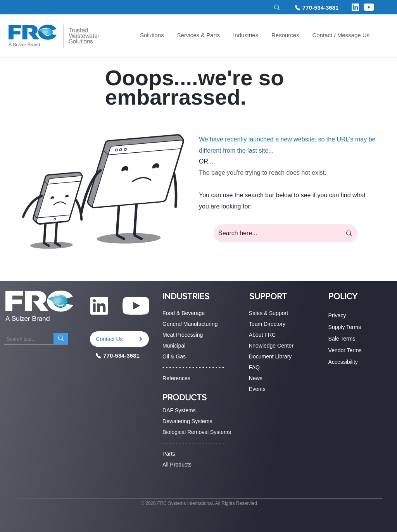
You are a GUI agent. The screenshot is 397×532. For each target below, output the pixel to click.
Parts (169, 454)
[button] (152, 36)
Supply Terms (345, 327)
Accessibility (343, 362)
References (176, 378)
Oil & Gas (174, 356)
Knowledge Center (271, 346)
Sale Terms (342, 339)
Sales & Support (268, 313)
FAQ (254, 367)
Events (257, 389)
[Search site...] (221, 8)
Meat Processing (183, 335)
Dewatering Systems (187, 421)
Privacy (337, 315)
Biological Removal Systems (197, 432)
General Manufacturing (190, 324)
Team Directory (267, 324)
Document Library (270, 356)
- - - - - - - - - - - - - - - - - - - (193, 367)
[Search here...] (274, 233)
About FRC (262, 335)
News (256, 378)
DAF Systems (179, 410)
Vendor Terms (345, 350)
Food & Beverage (184, 313)
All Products (177, 465)
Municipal (174, 346)
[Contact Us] (119, 339)
